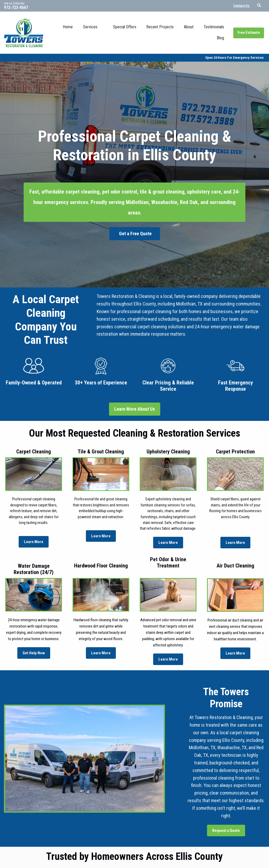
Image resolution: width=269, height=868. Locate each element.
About (189, 27)
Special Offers (125, 27)
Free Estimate (249, 33)
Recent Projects (160, 27)
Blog (220, 38)
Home (68, 27)
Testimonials (214, 27)
